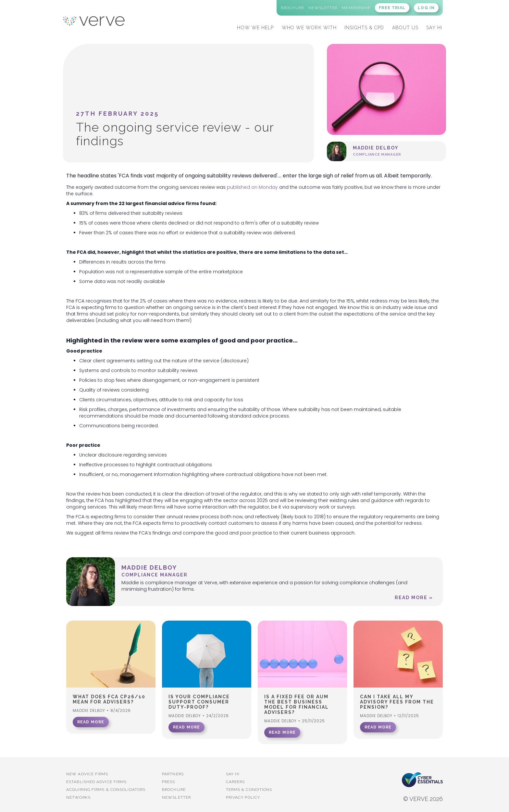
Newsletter (176, 797)
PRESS (169, 782)
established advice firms (96, 782)
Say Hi (233, 774)
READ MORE (91, 722)
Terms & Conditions (249, 790)
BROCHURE (174, 790)
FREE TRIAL (392, 8)
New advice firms (87, 774)
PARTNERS (173, 774)
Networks (78, 797)
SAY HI (434, 28)
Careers (236, 782)
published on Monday (252, 187)
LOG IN (426, 8)
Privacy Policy (243, 797)
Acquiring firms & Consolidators (106, 790)
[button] (255, 27)
